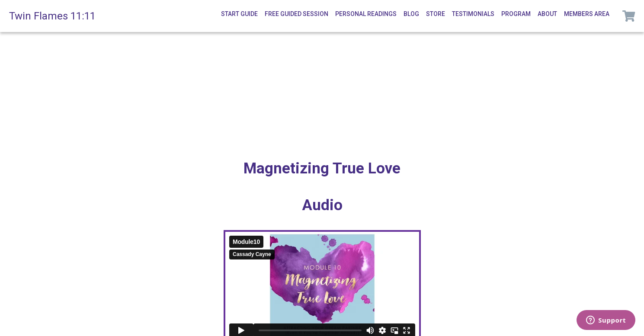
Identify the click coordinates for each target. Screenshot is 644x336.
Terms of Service (408, 322)
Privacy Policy (346, 322)
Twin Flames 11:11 (52, 16)
